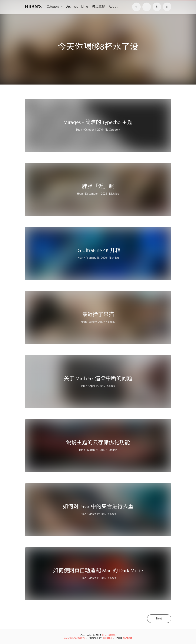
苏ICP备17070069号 (74, 638)
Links (85, 7)
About (113, 7)
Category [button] (54, 7)
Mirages (128, 638)
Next (159, 619)
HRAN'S (33, 7)
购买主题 (99, 7)
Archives (72, 7)
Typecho (107, 638)
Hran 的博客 (109, 635)
